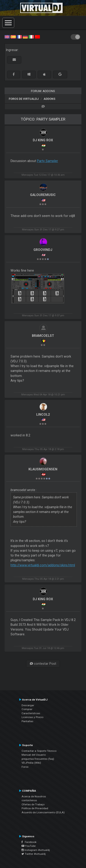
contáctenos (29, 800)
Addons (49, 99)
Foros (25, 767)
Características (31, 713)
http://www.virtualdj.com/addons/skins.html (43, 565)
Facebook (29, 842)
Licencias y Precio (32, 717)
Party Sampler (47, 161)
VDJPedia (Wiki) (31, 763)
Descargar (28, 705)
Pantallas (27, 721)
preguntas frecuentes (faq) (38, 759)
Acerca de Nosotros (34, 796)
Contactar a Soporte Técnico (39, 751)
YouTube (29, 846)
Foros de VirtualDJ (24, 99)
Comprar (27, 709)
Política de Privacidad (35, 808)
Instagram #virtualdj (36, 850)
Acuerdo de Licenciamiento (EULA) (43, 812)
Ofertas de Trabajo (33, 804)
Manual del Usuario (34, 755)
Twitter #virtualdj (34, 854)
